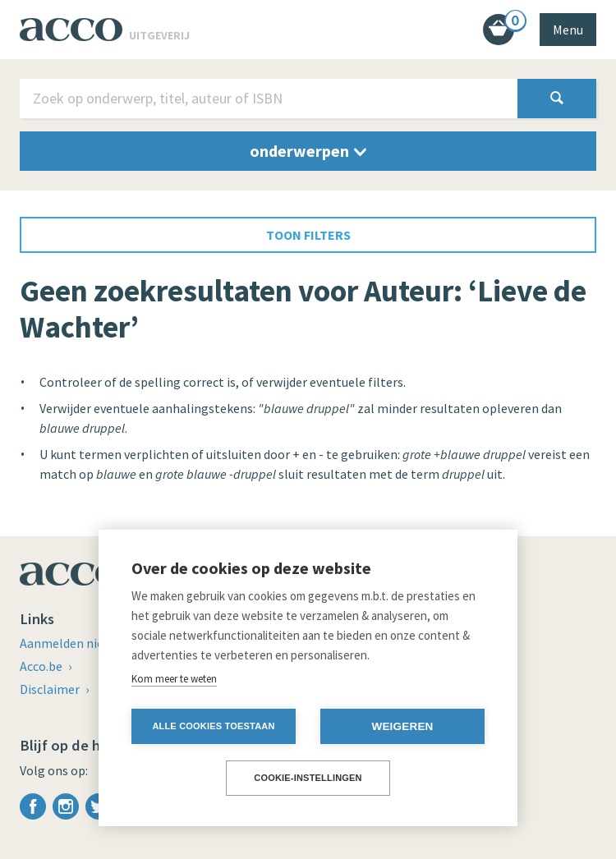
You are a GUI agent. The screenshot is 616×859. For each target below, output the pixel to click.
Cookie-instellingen (308, 778)
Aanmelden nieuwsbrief (87, 643)
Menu (568, 30)
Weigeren (402, 726)
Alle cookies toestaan (213, 726)
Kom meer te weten (174, 679)
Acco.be (42, 666)
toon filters (308, 235)
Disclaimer (51, 689)
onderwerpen (308, 151)
